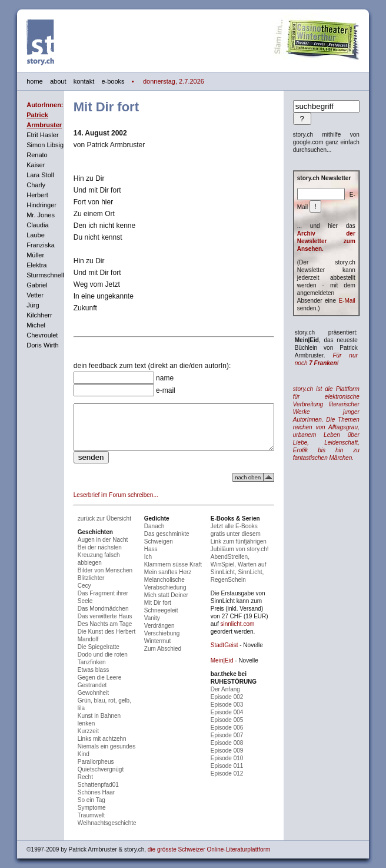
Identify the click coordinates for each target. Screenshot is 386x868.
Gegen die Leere (88, 686)
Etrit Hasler (31, 135)
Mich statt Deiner (162, 604)
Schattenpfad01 (86, 778)
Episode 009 (231, 752)
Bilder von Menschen (93, 579)
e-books (101, 81)
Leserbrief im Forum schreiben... (104, 504)
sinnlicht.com (231, 625)
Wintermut (154, 650)
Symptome (80, 801)
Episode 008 (231, 744)
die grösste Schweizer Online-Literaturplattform (197, 843)
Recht (74, 771)
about (46, 81)
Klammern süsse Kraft (169, 573)
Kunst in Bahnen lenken (97, 717)
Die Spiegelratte (87, 656)
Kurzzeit (76, 725)
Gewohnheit (81, 702)
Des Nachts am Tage (93, 633)
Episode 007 (231, 736)
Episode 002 (231, 698)
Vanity (148, 627)
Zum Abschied (159, 657)
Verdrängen (155, 635)
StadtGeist (228, 646)
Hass (147, 558)
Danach (150, 535)
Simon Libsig (33, 145)
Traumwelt (79, 809)
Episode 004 (231, 713)
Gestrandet (80, 694)
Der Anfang (229, 690)
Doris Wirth (31, 345)
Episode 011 (231, 767)
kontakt (72, 81)
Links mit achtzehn (90, 732)
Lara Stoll (28, 175)
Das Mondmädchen (91, 617)
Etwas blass (81, 679)
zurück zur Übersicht (93, 527)
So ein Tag (80, 794)
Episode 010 (231, 759)
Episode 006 (231, 729)
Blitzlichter (79, 587)
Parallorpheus (84, 755)
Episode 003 (231, 706)
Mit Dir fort (154, 612)
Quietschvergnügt (89, 763)
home (23, 81)
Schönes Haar (84, 786)
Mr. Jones (29, 215)
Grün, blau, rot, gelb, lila (97, 709)
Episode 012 (231, 775)
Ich (144, 566)
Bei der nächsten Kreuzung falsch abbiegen (88, 564)
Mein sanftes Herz (164, 581)
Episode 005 (231, 721)
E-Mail (358, 301)
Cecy (73, 594)
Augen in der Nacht (91, 549)
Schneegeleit (157, 619)
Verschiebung (158, 642)
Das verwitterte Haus (93, 625)
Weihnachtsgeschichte (95, 816)
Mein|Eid (226, 662)
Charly (24, 185)
